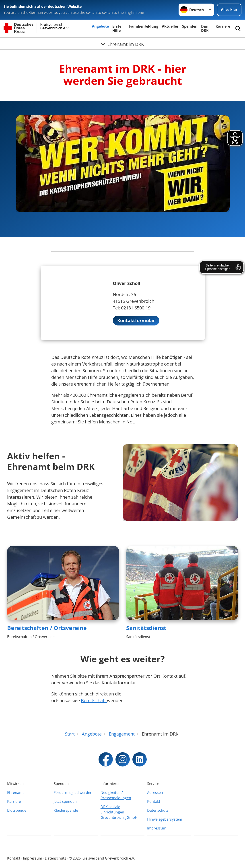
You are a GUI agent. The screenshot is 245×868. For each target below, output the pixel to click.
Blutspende (17, 810)
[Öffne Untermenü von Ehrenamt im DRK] (122, 43)
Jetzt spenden (65, 801)
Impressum (157, 828)
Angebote (100, 26)
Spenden (190, 26)
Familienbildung (144, 26)
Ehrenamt (15, 793)
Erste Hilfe (117, 28)
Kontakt (154, 801)
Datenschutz (158, 810)
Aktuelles (170, 26)
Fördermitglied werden (73, 793)
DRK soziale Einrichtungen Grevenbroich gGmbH (119, 812)
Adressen (155, 793)
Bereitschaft (94, 700)
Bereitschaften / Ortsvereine (47, 628)
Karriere (223, 26)
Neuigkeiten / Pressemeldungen (116, 795)
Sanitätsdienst (146, 628)
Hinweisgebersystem (165, 819)
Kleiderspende (66, 810)
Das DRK (205, 28)
